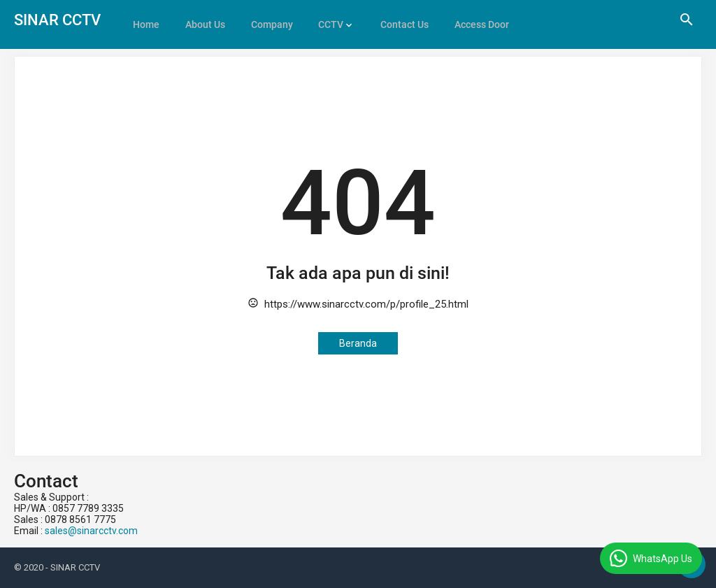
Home (145, 20)
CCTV (324, 20)
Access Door (471, 20)
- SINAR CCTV (73, 567)
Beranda (358, 343)
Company (267, 20)
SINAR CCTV (57, 20)
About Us (202, 20)
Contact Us (396, 20)
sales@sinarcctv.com (91, 531)
